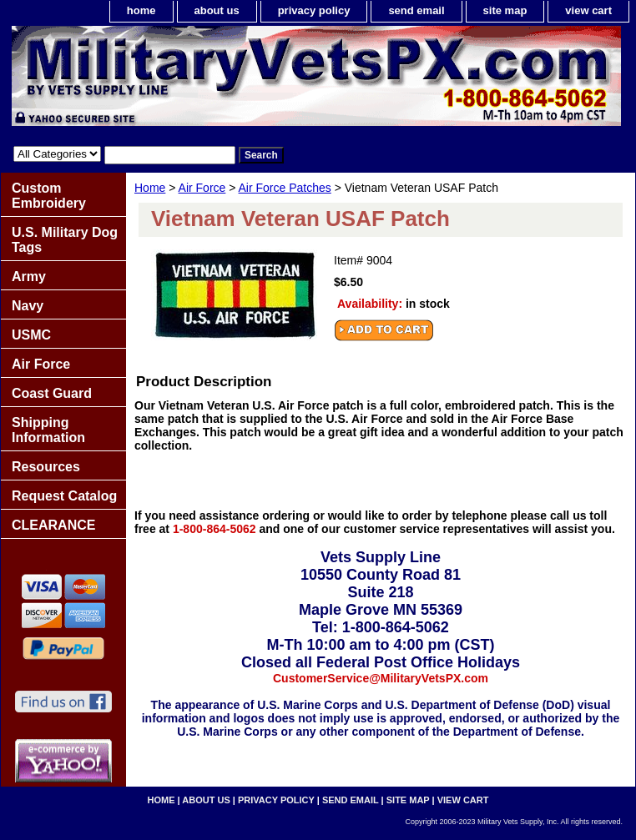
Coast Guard (52, 393)
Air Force (202, 188)
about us (217, 10)
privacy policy (314, 10)
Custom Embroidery (49, 196)
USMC (31, 335)
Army (29, 277)
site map (505, 10)
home (141, 10)
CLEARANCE (53, 525)
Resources (46, 467)
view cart (588, 10)
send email (416, 10)
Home (150, 188)
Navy (28, 306)
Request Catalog (64, 496)
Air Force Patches (285, 188)
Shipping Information (48, 430)
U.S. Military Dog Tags (65, 240)
